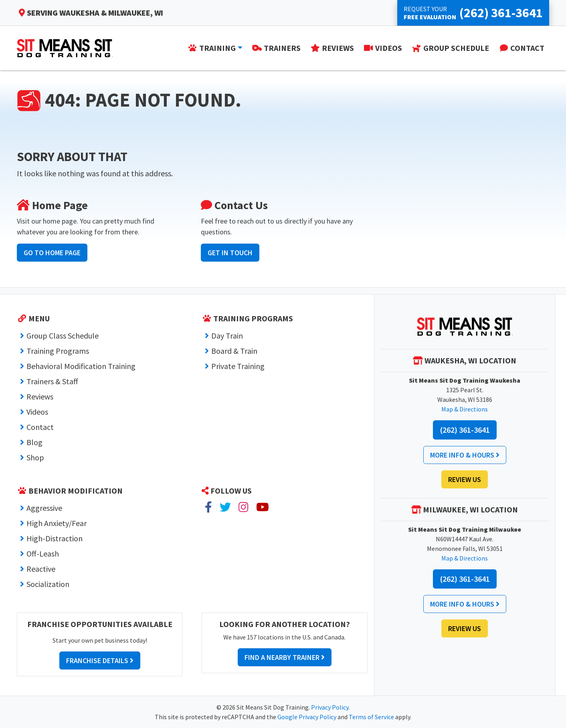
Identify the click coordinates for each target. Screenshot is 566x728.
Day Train (227, 336)
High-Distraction (55, 538)
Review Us (465, 479)
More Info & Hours (465, 455)
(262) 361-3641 (465, 430)
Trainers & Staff (52, 381)
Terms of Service (371, 717)
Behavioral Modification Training (81, 366)
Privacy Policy (330, 707)
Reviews (40, 396)
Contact (40, 427)
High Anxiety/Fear (57, 523)
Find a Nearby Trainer (285, 657)
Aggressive (44, 508)
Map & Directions (465, 409)
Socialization (48, 584)
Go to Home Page (52, 253)
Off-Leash (43, 554)
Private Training (238, 366)
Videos (37, 412)
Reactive (41, 569)
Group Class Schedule (63, 336)
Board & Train (234, 351)
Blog (34, 442)
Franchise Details (100, 660)
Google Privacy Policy (307, 717)
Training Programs (58, 351)
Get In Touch (230, 253)
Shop (35, 457)
